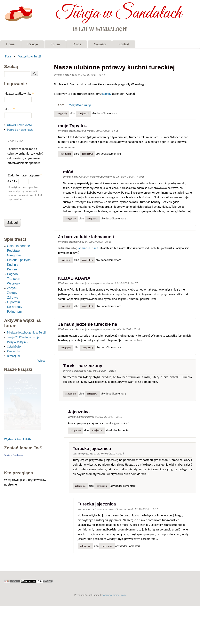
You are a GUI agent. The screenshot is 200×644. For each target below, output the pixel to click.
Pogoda (12, 274)
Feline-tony (15, 312)
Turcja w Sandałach (119, 13)
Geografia (14, 255)
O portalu (13, 302)
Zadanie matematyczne (25, 175)
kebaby (107, 94)
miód (68, 172)
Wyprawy (13, 283)
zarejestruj (83, 113)
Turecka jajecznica (92, 449)
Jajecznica (79, 412)
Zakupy (12, 293)
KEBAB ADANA (74, 278)
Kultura (12, 269)
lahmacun (84, 248)
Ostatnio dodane (18, 246)
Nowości (100, 44)
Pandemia (13, 351)
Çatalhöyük (14, 347)
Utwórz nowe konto (20, 125)
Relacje (33, 44)
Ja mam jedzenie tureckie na (88, 324)
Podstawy (14, 251)
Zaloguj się (62, 113)
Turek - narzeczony (83, 366)
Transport (14, 279)
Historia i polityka (19, 260)
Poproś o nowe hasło (20, 130)
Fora (8, 56)
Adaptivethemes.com (114, 595)
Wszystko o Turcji (30, 56)
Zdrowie (13, 297)
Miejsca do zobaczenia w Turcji (26, 332)
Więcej (42, 361)
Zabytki (12, 288)
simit (95, 248)
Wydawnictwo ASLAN (18, 439)
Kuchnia (13, 265)
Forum (55, 44)
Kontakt (124, 44)
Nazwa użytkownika (19, 93)
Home (10, 44)
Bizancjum (13, 356)
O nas (77, 44)
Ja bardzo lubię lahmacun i (86, 237)
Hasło (10, 109)
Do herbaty (15, 307)
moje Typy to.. (73, 126)
